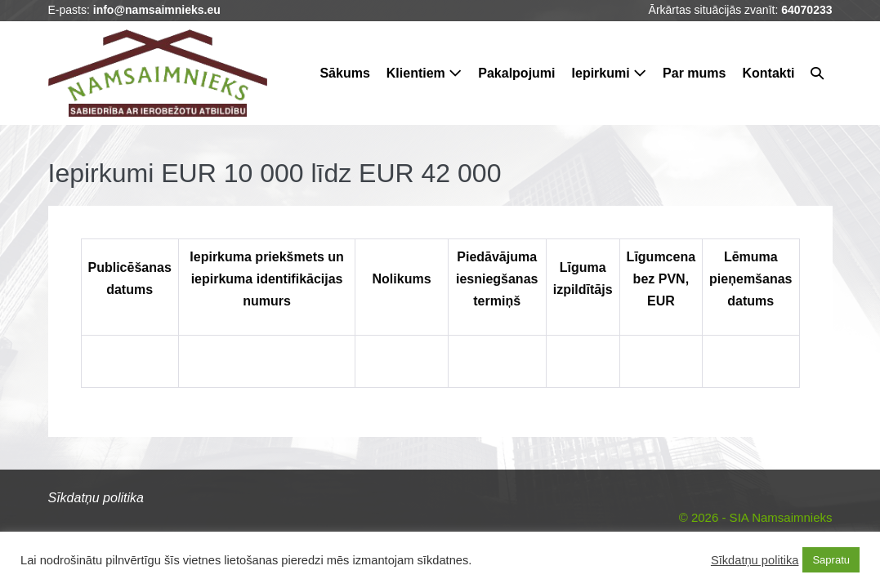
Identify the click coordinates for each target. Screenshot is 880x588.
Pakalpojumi (516, 73)
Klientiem (424, 73)
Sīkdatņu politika (755, 560)
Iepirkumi (610, 73)
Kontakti (768, 73)
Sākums (344, 73)
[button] (817, 73)
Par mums (694, 73)
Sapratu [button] (831, 560)
